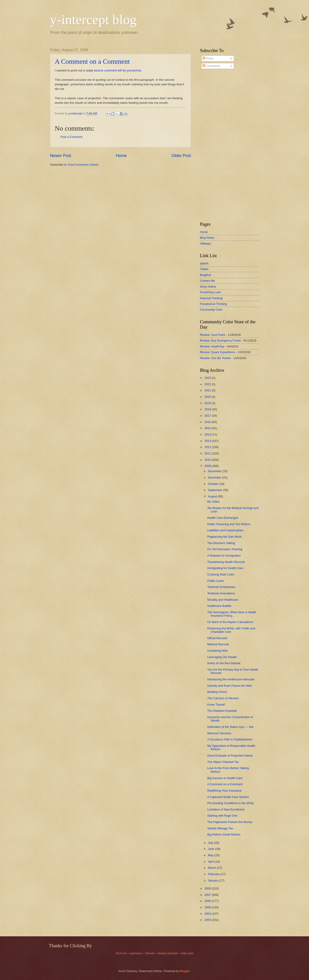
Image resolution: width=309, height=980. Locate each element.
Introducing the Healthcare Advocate (231, 679)
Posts (208, 58)
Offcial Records (217, 638)
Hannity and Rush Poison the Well (229, 686)
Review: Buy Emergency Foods (220, 341)
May (211, 855)
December (215, 471)
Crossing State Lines (221, 574)
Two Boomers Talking (221, 543)
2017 (208, 416)
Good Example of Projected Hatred (230, 756)
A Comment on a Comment (92, 61)
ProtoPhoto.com (210, 292)
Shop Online (208, 287)
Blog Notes (207, 238)
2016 (208, 422)
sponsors (136, 953)
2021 (208, 390)
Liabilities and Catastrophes (225, 530)
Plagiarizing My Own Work (224, 537)
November (215, 477)
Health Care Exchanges (223, 518)
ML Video (213, 502)
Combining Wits (217, 651)
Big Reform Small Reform (224, 834)
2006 (208, 901)
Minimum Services (219, 733)
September (216, 490)
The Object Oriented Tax (223, 762)
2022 (208, 384)
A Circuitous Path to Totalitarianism (230, 739)
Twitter (204, 269)
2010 (208, 460)
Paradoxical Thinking (213, 304)
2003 (208, 920)
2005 (208, 907)
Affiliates (205, 244)
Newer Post (61, 156)
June (212, 849)
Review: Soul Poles (213, 335)
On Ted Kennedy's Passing (225, 549)
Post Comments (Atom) (83, 165)
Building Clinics (217, 692)
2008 (208, 888)
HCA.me (121, 953)
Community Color (211, 310)
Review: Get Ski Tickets (215, 358)
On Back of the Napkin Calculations (230, 622)
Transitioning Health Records (226, 562)
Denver (150, 953)
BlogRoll (205, 275)
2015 (208, 428)
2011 (208, 453)
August (213, 496)
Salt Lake (187, 953)
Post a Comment (71, 137)
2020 (208, 397)
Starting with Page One (222, 816)
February (214, 874)
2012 (208, 447)
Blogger (185, 971)
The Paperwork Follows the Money (230, 822)
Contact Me (207, 281)
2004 (208, 914)
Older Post (181, 156)
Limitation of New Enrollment (226, 809)
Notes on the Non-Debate (224, 663)
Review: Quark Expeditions (218, 352)
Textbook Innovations (221, 593)
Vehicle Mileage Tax (220, 828)
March (212, 868)
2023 (208, 378)
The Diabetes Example (222, 711)
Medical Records (218, 644)
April (211, 862)
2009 (208, 466)
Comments (211, 66)
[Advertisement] (214, 145)
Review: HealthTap (212, 346)
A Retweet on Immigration (224, 556)
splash (204, 263)
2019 (208, 403)
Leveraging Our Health (222, 657)
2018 (208, 409)
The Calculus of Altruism (223, 698)
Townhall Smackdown (221, 587)
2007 (208, 895)
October (213, 484)
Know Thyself (216, 705)
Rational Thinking (211, 298)
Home (121, 156)
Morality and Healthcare (223, 600)
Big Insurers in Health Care (225, 778)
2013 (208, 441)
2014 (208, 434)
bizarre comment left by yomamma (118, 70)
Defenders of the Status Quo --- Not (230, 727)
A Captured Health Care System (228, 797)
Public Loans (216, 581)
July (211, 843)
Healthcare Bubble (219, 606)
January (213, 880)
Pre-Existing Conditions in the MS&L (231, 803)
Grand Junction (168, 953)
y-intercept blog (93, 20)
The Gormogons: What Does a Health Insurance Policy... (232, 614)
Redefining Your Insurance (224, 791)
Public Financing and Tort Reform (229, 524)
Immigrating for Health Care (225, 568)
